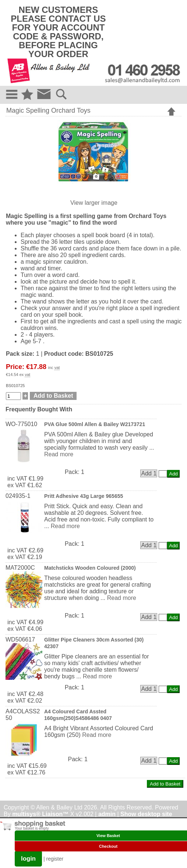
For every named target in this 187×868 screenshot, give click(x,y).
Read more (59, 454)
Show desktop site (146, 814)
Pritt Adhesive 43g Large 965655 (84, 496)
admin (107, 814)
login (28, 859)
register (55, 859)
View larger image (94, 203)
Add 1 (149, 473)
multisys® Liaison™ (40, 814)
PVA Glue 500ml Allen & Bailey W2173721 (95, 424)
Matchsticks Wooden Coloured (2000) (90, 568)
